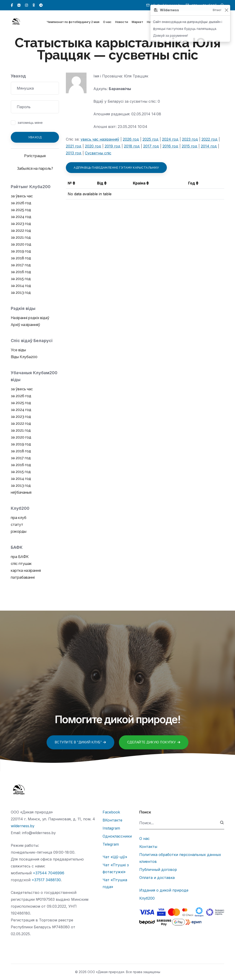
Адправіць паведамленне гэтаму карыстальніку (116, 168)
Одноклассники (117, 836)
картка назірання (26, 571)
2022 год (210, 139)
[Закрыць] (226, 10)
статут (17, 525)
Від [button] (102, 183)
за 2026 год (21, 203)
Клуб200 (147, 898)
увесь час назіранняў (100, 139)
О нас (107, 23)
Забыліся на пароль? (35, 169)
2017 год (151, 146)
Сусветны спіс (98, 153)
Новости (122, 23)
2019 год (113, 146)
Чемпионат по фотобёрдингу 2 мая (73, 23)
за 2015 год (21, 279)
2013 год (74, 153)
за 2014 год (21, 286)
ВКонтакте (112, 820)
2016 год (170, 146)
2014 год (209, 146)
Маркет (137, 23)
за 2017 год (21, 265)
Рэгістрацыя (35, 156)
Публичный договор (158, 870)
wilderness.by (23, 826)
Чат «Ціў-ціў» (115, 857)
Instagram (111, 828)
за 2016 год (21, 272)
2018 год (132, 146)
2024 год (170, 139)
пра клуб (19, 518)
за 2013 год (21, 293)
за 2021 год (21, 237)
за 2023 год (21, 224)
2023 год (190, 139)
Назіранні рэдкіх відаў (30, 318)
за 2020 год (21, 244)
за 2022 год (21, 231)
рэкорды (19, 531)
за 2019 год (21, 251)
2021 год (74, 146)
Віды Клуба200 (24, 357)
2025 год (151, 139)
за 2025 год (21, 210)
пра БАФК (20, 557)
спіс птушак (21, 564)
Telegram (111, 844)
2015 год (190, 146)
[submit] (222, 823)
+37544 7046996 (49, 873)
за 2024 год (21, 217)
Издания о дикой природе (164, 890)
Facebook (111, 812)
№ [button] (71, 183)
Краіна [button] (141, 183)
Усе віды (18, 350)
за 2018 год (21, 258)
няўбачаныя (21, 492)
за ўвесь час (22, 196)
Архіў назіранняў (25, 325)
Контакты (148, 847)
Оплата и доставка (157, 878)
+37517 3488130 (46, 880)
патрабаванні (23, 577)
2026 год (131, 139)
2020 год (93, 146)
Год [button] (193, 183)
